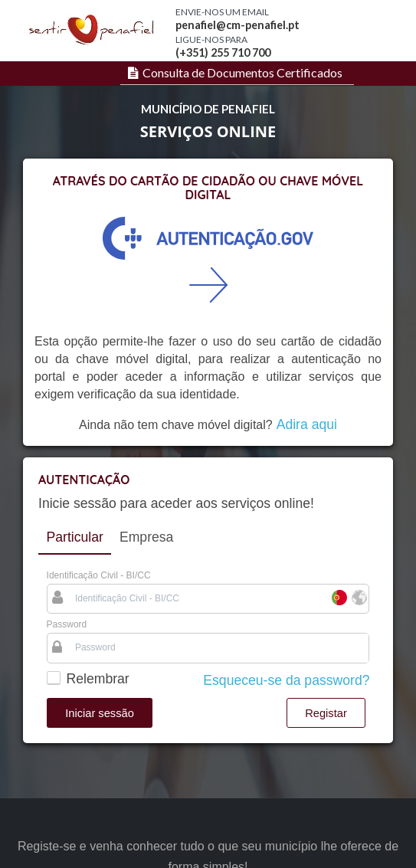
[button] (100, 713)
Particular (75, 537)
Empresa (146, 537)
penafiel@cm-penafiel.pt (237, 25)
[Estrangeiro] (359, 599)
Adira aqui (307, 424)
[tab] (75, 538)
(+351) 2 (196, 52)
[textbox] (198, 599)
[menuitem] (233, 73)
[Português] (339, 599)
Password (67, 624)
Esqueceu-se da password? (286, 680)
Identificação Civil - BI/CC (99, 575)
